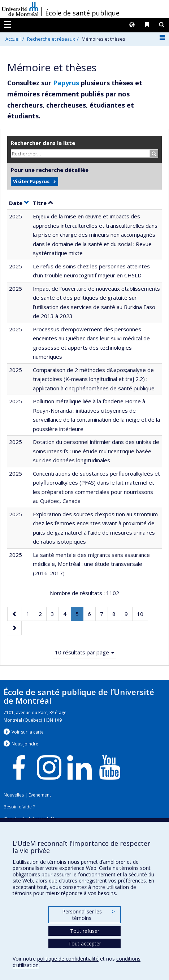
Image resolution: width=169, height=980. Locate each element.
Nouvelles (14, 795)
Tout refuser (85, 931)
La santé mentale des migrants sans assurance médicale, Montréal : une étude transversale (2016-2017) (91, 564)
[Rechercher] (154, 153)
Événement (40, 795)
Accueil (13, 39)
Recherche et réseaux (51, 39)
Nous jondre (25, 744)
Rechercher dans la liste (43, 143)
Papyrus (66, 83)
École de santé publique (82, 13)
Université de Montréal (20, 9)
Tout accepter (85, 943)
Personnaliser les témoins (88, 915)
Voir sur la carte (28, 732)
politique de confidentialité (68, 959)
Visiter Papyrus (31, 181)
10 (142, 613)
